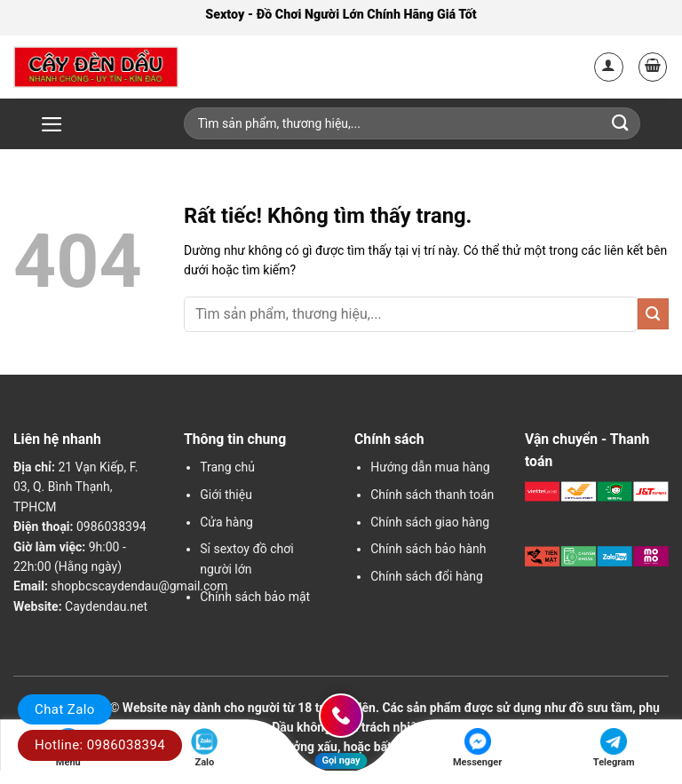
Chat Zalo (65, 709)
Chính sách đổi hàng (427, 576)
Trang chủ (227, 467)
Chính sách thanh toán (432, 495)
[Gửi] (653, 314)
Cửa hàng (226, 522)
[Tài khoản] (609, 67)
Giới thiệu (226, 495)
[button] (653, 67)
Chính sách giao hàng (430, 522)
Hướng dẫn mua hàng (430, 467)
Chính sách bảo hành (428, 549)
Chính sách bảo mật (255, 597)
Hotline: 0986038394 (100, 745)
